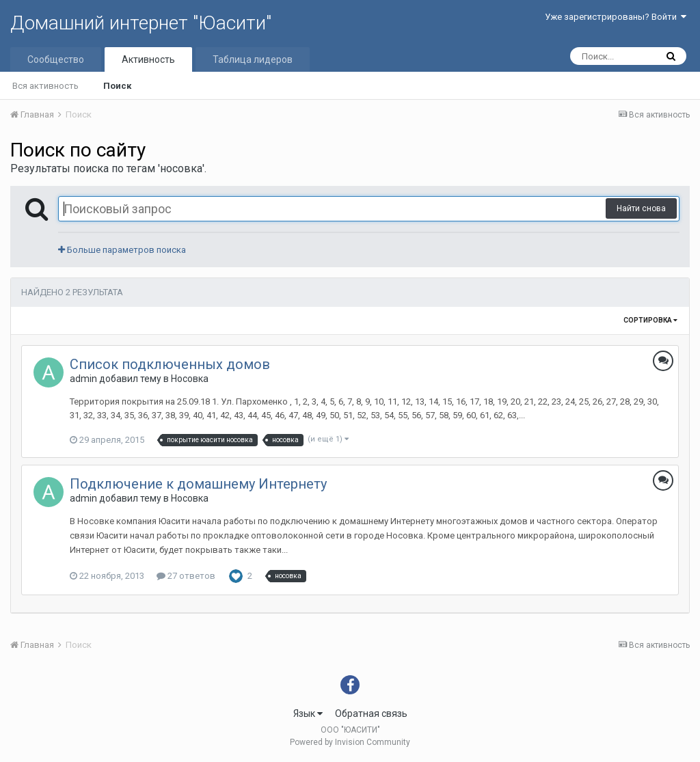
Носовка (190, 379)
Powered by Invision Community (350, 742)
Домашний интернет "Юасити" (141, 23)
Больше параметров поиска (122, 250)
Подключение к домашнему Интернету (198, 484)
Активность (148, 59)
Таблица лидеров (253, 59)
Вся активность (45, 86)
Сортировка (650, 320)
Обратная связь (371, 713)
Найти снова (641, 208)
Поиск (117, 86)
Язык (308, 713)
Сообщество (56, 59)
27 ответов (186, 576)
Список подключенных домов (170, 364)
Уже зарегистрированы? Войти (616, 17)
